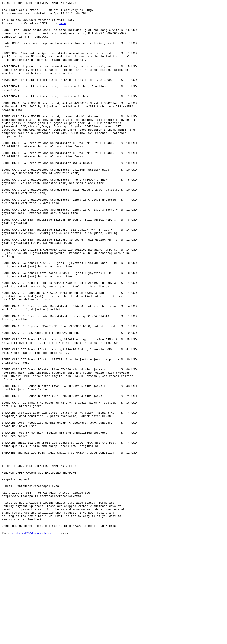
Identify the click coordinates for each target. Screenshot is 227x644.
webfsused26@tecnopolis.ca (31, 638)
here (62, 28)
